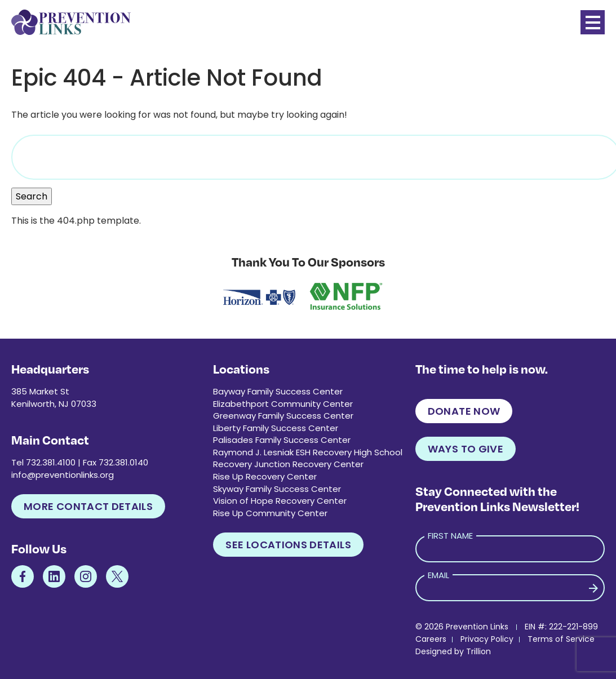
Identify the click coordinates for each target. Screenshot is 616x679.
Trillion (478, 651)
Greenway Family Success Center (283, 416)
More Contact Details (88, 506)
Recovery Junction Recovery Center (288, 464)
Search (32, 196)
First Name (450, 536)
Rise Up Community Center (270, 513)
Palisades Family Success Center (282, 440)
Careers (431, 639)
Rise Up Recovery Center (265, 476)
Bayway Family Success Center (278, 391)
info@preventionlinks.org (63, 475)
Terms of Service (561, 639)
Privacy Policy (487, 639)
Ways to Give (466, 449)
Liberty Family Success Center (276, 428)
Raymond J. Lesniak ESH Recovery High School (308, 452)
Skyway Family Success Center (277, 489)
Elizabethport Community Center (283, 404)
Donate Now (464, 411)
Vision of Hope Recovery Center (280, 501)
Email (438, 575)
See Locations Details (288, 545)
